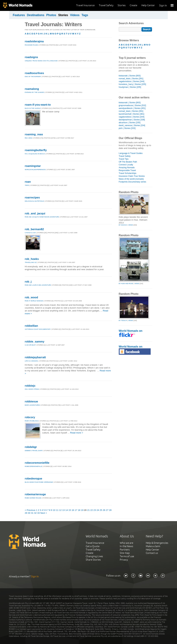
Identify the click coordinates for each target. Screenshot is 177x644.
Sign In (163, 5)
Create (133, 5)
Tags (85, 15)
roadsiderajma (34, 41)
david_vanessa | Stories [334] (132, 125)
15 (70, 510)
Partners (125, 550)
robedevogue (34, 479)
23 (95, 510)
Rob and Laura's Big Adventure (38, 285)
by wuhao (123, 225)
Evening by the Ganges (35, 92)
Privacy (124, 560)
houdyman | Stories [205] (130, 87)
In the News (126, 546)
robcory (30, 417)
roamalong (32, 89)
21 (88, 510)
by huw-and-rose (126, 284)
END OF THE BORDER (33, 77)
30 (29, 513)
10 (54, 510)
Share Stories (93, 560)
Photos (51, 15)
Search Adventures (131, 23)
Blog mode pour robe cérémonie (39, 482)
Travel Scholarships (128, 173)
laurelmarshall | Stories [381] (132, 114)
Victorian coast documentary (38, 329)
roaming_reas (34, 134)
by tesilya (123, 320)
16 (73, 510)
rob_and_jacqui (35, 213)
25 (101, 510)
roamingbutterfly (36, 150)
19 (82, 510)
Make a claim (153, 546)
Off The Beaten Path (128, 162)
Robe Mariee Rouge (33, 498)
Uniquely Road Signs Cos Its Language (41, 61)
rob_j (28, 282)
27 (107, 510)
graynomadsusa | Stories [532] (132, 105)
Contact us (152, 553)
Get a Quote (93, 546)
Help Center (148, 5)
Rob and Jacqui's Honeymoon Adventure (42, 217)
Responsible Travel (127, 170)
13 (64, 510)
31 (32, 513)
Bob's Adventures (32, 405)
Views (131, 225)
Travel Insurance (85, 5)
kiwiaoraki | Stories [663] (130, 76)
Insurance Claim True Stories (132, 176)
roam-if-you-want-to (38, 105)
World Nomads (18, 5)
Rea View (29, 138)
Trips (27, 185)
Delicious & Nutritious (35, 201)
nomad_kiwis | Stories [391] (131, 79)
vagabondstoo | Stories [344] (132, 81)
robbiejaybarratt (35, 357)
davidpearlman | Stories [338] (132, 120)
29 (26, 513)
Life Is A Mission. (32, 361)
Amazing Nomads (127, 168)
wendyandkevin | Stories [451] (132, 108)
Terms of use (127, 556)
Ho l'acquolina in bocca (35, 154)
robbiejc (30, 386)
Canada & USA (30, 233)
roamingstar (33, 166)
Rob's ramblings (32, 421)
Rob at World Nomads (34, 301)
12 (60, 510)
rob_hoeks (32, 259)
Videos (75, 15)
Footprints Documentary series (133, 182)
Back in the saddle (33, 108)
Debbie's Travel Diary (34, 451)
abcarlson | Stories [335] (130, 123)
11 (57, 510)
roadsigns (31, 57)
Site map (125, 553)
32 (35, 513)
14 (67, 510)
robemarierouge (35, 494)
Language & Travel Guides (131, 153)
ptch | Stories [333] (127, 128)
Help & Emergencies (157, 543)
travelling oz (31, 262)
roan (28, 182)
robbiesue (31, 401)
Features (19, 15)
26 (104, 510)
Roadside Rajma (32, 45)
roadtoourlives (34, 73)
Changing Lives (94, 556)
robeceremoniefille (37, 463)
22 (92, 510)
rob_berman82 (34, 229)
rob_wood (31, 297)
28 (110, 510)
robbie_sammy (35, 342)
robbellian (31, 326)
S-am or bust (30, 345)
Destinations (36, 15)
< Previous (30, 510)
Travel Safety (106, 5)
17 (76, 510)
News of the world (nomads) (131, 179)
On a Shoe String (32, 389)
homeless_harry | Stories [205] (132, 84)
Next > (44, 513)
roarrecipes (32, 198)
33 (39, 513)
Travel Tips (124, 159)
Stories (122, 5)
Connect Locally (126, 165)
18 (79, 510)
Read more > (77, 433)
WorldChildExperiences (35, 170)
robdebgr (31, 447)
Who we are (127, 543)
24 (98, 510)
